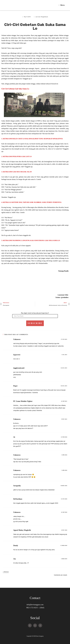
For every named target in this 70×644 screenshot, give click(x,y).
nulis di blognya (56, 74)
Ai (14, 437)
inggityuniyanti (19, 368)
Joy (15, 559)
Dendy (16, 546)
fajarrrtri (17, 355)
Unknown (17, 339)
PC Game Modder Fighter (23, 401)
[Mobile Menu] (62, 5)
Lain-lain (38, 17)
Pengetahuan (44, 17)
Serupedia (17, 486)
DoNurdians (18, 499)
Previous (6, 572)
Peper (15, 386)
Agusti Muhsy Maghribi (22, 530)
